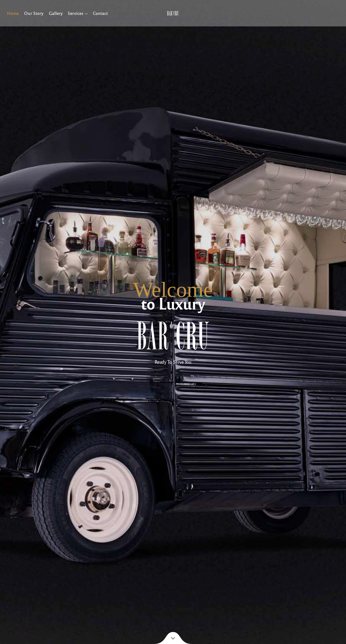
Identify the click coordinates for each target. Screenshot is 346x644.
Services (76, 13)
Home (13, 13)
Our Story (34, 13)
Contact (100, 13)
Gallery (56, 13)
